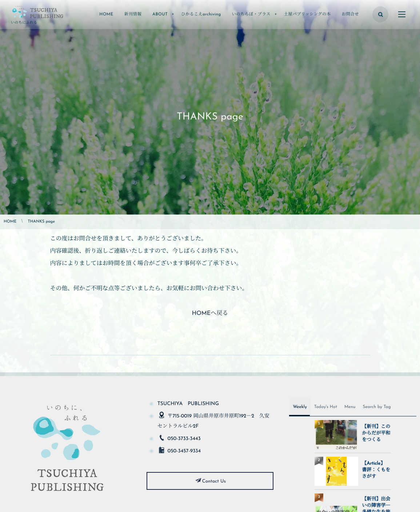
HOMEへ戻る (210, 313)
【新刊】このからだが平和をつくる (376, 434)
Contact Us (214, 482)
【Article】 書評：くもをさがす (376, 470)
